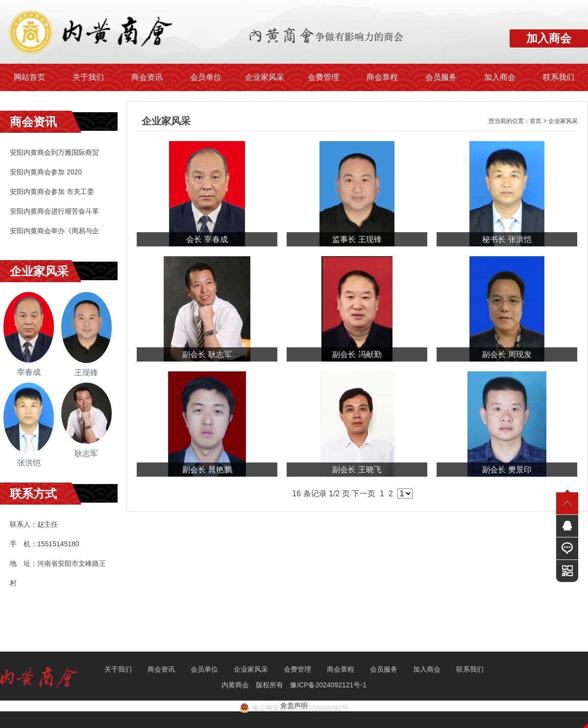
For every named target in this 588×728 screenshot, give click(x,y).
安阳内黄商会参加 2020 (46, 172)
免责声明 (294, 705)
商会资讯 (147, 77)
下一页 (364, 494)
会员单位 (206, 77)
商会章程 (382, 77)
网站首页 (29, 77)
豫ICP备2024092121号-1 (329, 685)
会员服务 (441, 77)
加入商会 (500, 77)
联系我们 (559, 77)
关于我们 (88, 77)
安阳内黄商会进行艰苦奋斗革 (54, 211)
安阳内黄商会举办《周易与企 (54, 231)
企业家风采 (265, 77)
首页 (536, 121)
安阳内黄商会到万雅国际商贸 (54, 152)
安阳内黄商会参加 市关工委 (52, 192)
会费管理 (323, 77)
